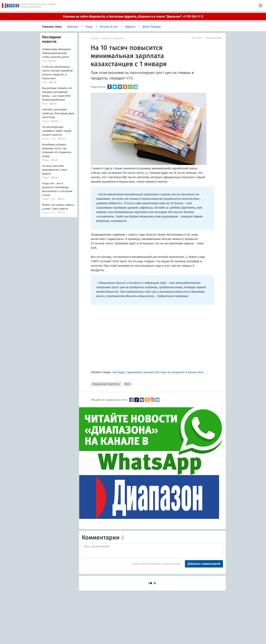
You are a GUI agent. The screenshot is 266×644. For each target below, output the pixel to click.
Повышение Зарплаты (106, 384)
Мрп (127, 384)
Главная (95, 38)
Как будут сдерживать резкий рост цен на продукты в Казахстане (158, 372)
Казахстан (119, 38)
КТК (130, 78)
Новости (106, 38)
